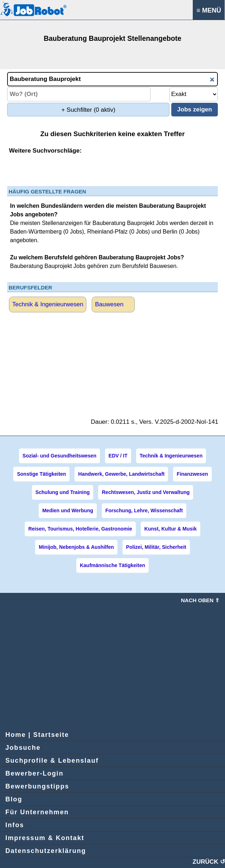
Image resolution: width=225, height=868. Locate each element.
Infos (15, 825)
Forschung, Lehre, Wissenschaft (144, 510)
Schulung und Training (63, 492)
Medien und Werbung (68, 510)
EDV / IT (118, 456)
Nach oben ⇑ (200, 600)
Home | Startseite (37, 735)
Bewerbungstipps (37, 786)
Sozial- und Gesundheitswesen (59, 456)
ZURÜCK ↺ (209, 862)
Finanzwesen (192, 474)
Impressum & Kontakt (45, 838)
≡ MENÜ (209, 10)
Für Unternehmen (37, 812)
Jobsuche (23, 748)
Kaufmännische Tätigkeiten (112, 565)
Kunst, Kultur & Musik (171, 529)
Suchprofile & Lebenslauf (52, 761)
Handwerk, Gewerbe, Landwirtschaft (121, 474)
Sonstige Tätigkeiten (41, 474)
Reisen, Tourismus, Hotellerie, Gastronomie (80, 529)
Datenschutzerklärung (46, 851)
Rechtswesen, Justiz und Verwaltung (146, 492)
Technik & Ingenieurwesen (48, 304)
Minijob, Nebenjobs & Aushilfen (76, 547)
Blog (14, 799)
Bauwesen (109, 304)
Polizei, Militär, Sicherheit (156, 547)
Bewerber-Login (34, 773)
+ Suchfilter (88, 110)
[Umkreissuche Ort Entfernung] (194, 94)
